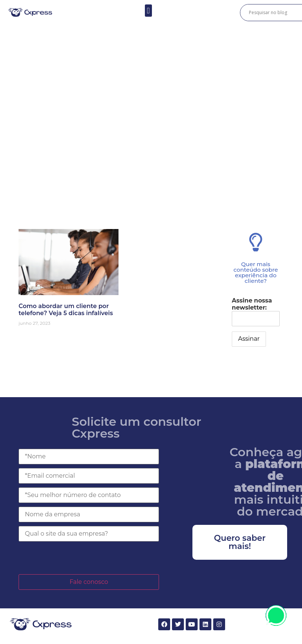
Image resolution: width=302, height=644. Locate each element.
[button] (148, 11)
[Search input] (274, 13)
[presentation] (75, 558)
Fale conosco (89, 582)
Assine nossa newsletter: (256, 312)
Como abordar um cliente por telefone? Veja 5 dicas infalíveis (66, 310)
